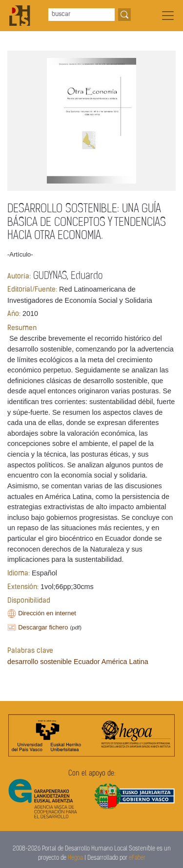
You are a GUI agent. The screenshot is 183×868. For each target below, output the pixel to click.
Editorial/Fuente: (32, 290)
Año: (14, 314)
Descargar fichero (43, 627)
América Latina (125, 662)
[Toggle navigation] (168, 16)
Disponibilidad (29, 601)
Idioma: (19, 574)
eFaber (137, 858)
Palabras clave (30, 651)
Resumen (22, 328)
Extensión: (23, 587)
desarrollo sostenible (40, 662)
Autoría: (19, 277)
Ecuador (87, 662)
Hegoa (75, 858)
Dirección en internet (47, 613)
